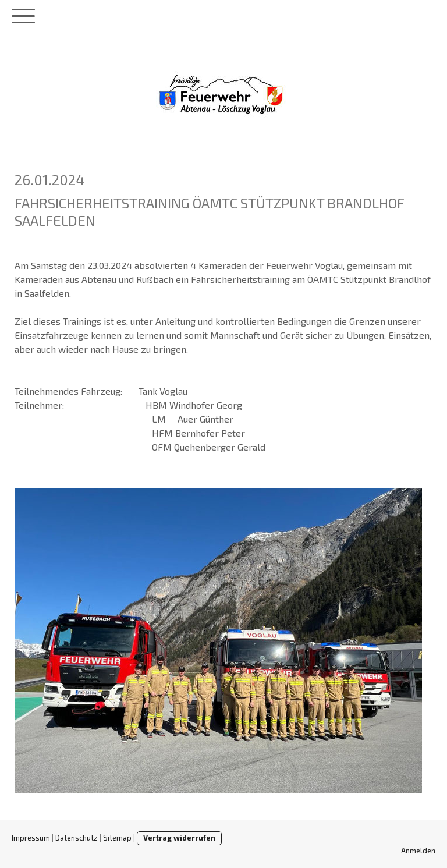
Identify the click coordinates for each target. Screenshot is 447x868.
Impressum (31, 838)
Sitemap (117, 838)
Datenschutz (77, 838)
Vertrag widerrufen (179, 838)
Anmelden (418, 851)
